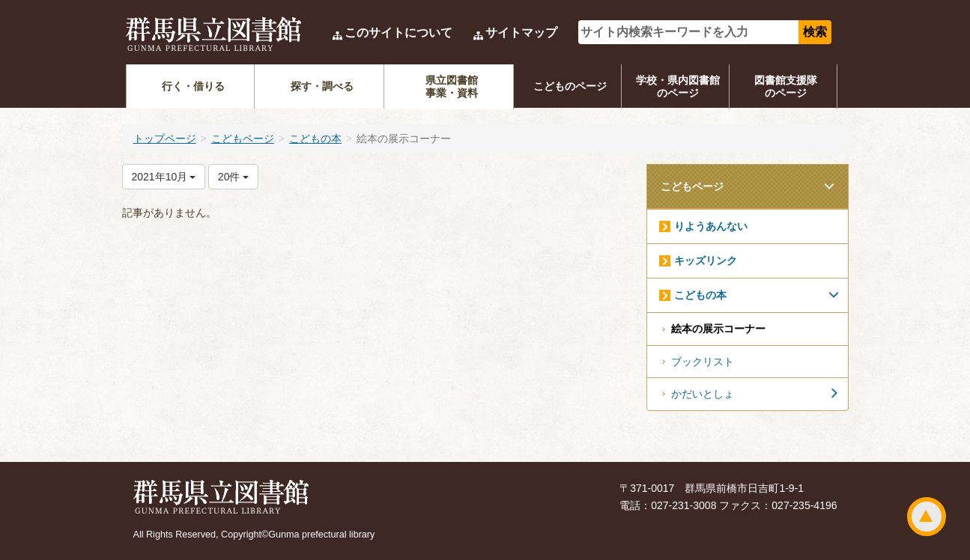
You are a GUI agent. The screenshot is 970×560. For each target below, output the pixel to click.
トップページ (165, 139)
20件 (233, 177)
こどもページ (243, 139)
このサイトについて (398, 33)
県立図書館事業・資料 (452, 86)
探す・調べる (322, 86)
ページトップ (927, 517)
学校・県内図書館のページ (678, 86)
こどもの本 (315, 139)
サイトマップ (521, 33)
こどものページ (570, 86)
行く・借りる (193, 86)
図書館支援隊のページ (786, 86)
